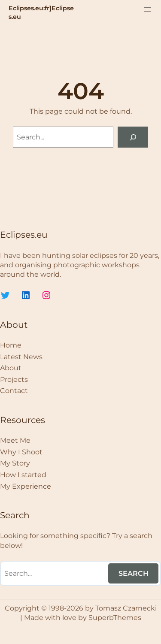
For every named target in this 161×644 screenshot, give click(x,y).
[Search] (133, 137)
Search (134, 573)
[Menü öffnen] (147, 9)
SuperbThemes (115, 618)
